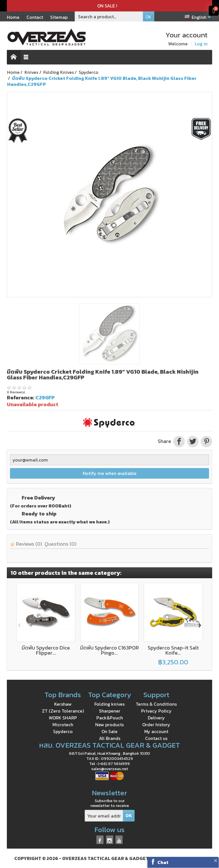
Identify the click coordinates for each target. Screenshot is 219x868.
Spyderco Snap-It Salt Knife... (173, 650)
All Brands (110, 738)
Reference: (21, 397)
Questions (60, 544)
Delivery (156, 718)
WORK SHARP (63, 718)
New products (109, 725)
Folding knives (109, 704)
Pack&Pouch (110, 718)
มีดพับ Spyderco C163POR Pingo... (109, 650)
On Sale (109, 731)
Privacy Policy (156, 711)
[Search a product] (109, 16)
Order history (156, 725)
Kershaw (63, 704)
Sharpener (110, 711)
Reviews (26, 544)
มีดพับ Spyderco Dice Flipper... (46, 650)
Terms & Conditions (156, 704)
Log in (201, 44)
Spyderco (63, 731)
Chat (163, 862)
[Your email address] (104, 816)
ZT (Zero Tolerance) (63, 711)
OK (148, 17)
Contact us (156, 738)
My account (156, 731)
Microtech (63, 725)
